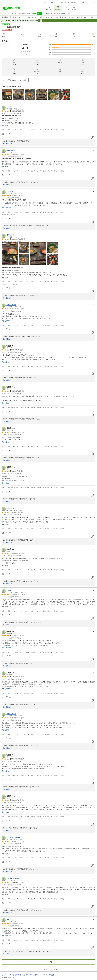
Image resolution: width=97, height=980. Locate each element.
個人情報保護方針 (15, 975)
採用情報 (38, 975)
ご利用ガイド (53, 2)
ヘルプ (45, 2)
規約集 (45, 975)
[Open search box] (4, 80)
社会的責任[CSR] (28, 975)
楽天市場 (82, 2)
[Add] (93, 26)
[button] (7, 94)
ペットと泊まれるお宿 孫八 (11, 27)
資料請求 (51, 975)
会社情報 (5, 975)
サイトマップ (62, 2)
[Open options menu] (23, 80)
